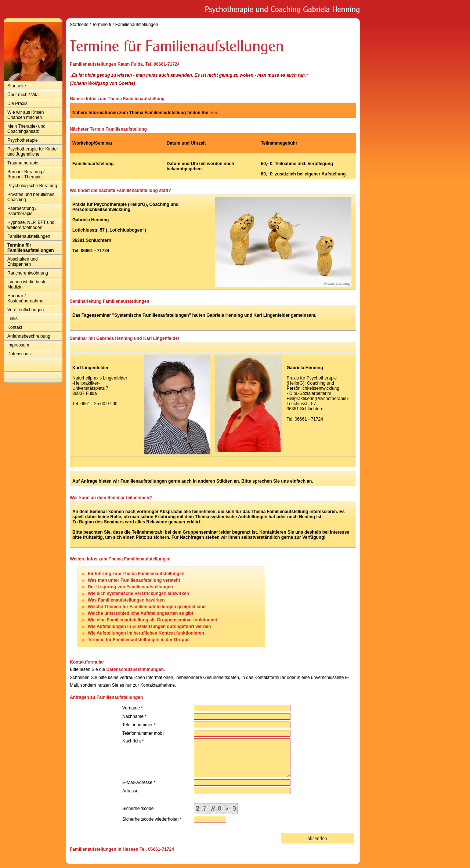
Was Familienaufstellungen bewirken (126, 600)
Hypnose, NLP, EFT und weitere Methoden (31, 225)
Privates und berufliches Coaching (31, 197)
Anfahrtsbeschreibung (29, 336)
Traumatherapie (23, 163)
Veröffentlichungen (26, 310)
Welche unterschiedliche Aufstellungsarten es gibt (140, 613)
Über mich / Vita (23, 95)
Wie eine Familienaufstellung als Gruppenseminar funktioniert (153, 620)
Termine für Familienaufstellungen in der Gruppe (139, 640)
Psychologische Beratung (32, 186)
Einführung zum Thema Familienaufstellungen (136, 574)
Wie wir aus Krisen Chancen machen (26, 115)
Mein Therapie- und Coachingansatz (26, 129)
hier (213, 113)
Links (12, 319)
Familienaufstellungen (29, 236)
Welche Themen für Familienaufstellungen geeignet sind (147, 607)
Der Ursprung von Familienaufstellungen (130, 587)
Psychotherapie (23, 140)
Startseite (17, 86)
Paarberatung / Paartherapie (22, 211)
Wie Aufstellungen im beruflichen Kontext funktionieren (146, 633)
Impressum (18, 345)
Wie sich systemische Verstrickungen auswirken (138, 593)
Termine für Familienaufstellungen (31, 248)
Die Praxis (17, 103)
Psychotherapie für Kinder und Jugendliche (33, 152)
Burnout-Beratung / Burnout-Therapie (26, 174)
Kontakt (15, 327)
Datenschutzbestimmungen (135, 669)
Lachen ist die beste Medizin (27, 284)
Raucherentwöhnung (28, 273)
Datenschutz (20, 354)
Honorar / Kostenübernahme (25, 298)
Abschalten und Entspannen (23, 262)
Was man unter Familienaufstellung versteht (134, 580)
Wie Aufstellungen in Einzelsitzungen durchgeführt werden (149, 627)
